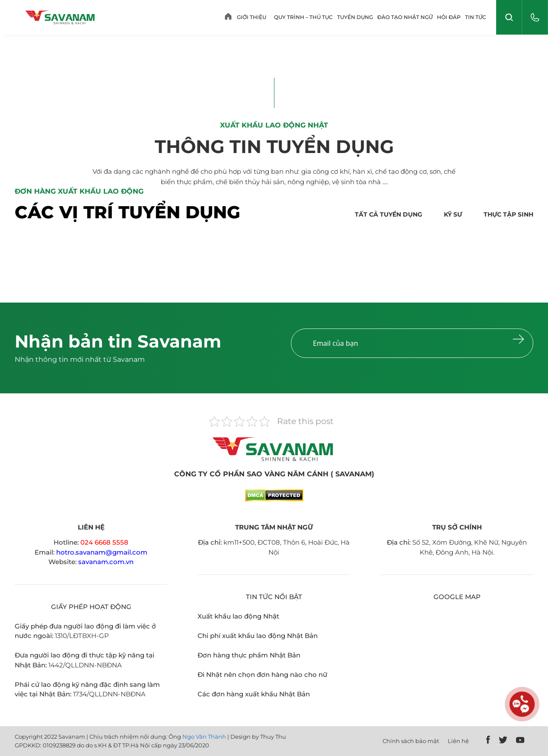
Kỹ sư (453, 214)
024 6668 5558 (104, 542)
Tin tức (476, 17)
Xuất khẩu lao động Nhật (238, 616)
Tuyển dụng (355, 17)
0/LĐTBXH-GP (86, 636)
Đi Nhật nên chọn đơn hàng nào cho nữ (262, 675)
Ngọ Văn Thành (204, 737)
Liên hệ (458, 741)
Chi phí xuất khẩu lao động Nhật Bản (258, 636)
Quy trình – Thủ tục (303, 17)
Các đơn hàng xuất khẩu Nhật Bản (254, 694)
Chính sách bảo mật (411, 741)
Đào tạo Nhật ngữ (405, 17)
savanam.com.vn (106, 562)
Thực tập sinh (508, 214)
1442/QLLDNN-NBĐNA (85, 665)
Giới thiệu (252, 17)
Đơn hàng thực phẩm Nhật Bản (249, 655)
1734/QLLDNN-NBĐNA (109, 694)
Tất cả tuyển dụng (389, 214)
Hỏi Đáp (449, 17)
